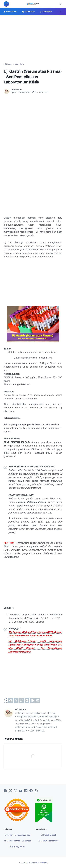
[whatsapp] (22, 700)
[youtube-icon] (21, 791)
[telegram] (27, 700)
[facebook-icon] (5, 791)
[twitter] (16, 700)
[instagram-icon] (16, 791)
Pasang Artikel (22, 835)
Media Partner (12, 841)
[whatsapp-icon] (36, 791)
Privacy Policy (17, 847)
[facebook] (11, 700)
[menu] (6, 4)
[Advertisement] (33, 39)
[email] (38, 700)
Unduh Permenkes (49, 841)
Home (8, 835)
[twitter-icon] (10, 791)
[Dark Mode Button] (61, 4)
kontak (26, 841)
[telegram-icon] (31, 791)
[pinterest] (32, 700)
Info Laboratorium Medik (37, 863)
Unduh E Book (49, 835)
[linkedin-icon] (26, 791)
